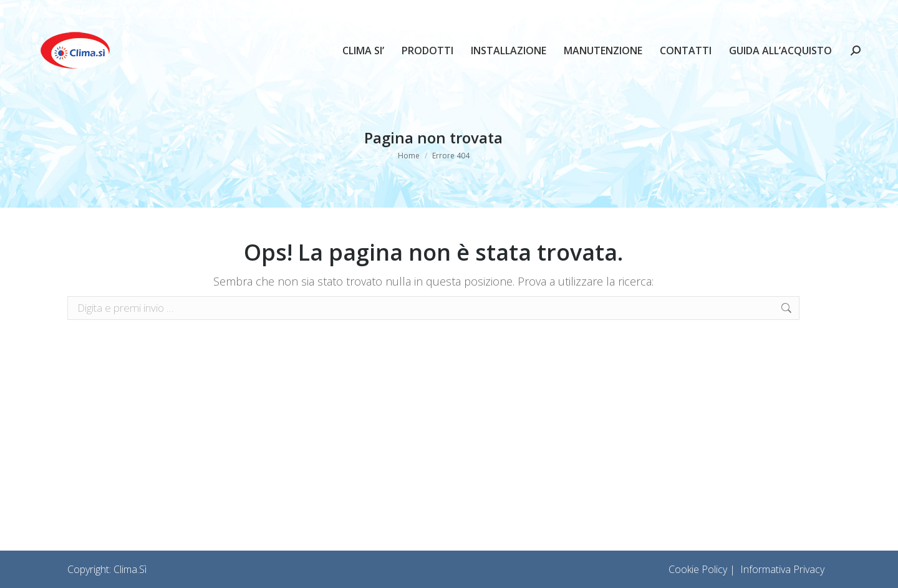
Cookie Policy (698, 569)
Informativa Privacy (782, 569)
